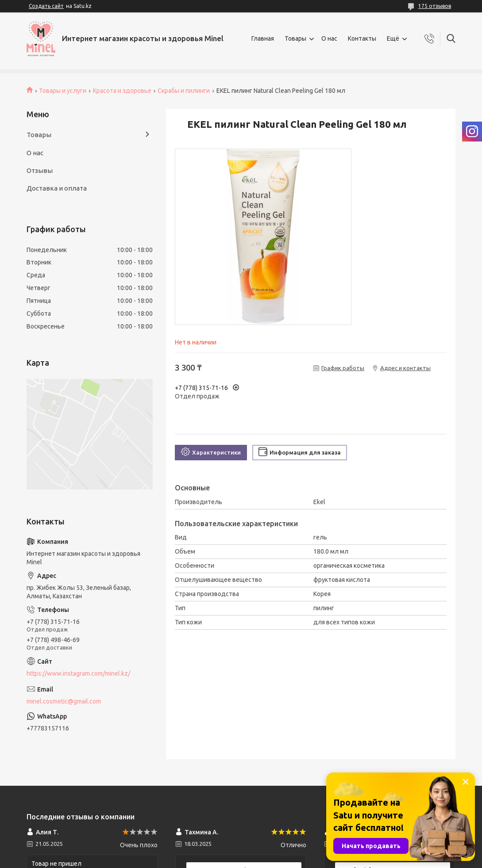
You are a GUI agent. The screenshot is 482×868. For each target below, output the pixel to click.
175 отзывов (435, 6)
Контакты (362, 38)
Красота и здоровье (122, 91)
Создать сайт (46, 6)
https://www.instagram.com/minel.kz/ (78, 673)
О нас (329, 38)
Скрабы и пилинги (184, 91)
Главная (263, 38)
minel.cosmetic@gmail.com (64, 701)
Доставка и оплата (57, 188)
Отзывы (40, 170)
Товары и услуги (63, 91)
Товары (295, 38)
